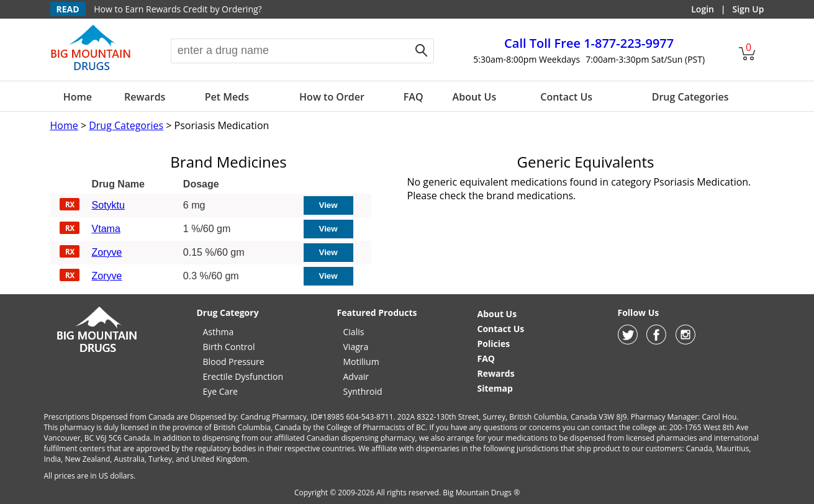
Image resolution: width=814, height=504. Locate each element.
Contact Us (566, 97)
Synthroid (363, 391)
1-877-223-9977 (589, 43)
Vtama (106, 229)
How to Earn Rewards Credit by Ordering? (178, 9)
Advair (356, 376)
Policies (494, 344)
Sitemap (495, 388)
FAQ (414, 97)
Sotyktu (108, 205)
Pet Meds (227, 97)
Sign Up (748, 9)
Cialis (354, 332)
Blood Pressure (234, 362)
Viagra (356, 347)
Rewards (145, 97)
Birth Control (229, 347)
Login (703, 9)
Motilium (361, 362)
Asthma (219, 332)
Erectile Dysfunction (243, 376)
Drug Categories (690, 97)
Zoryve (107, 252)
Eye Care (220, 391)
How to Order (332, 97)
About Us (475, 97)
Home (78, 97)
